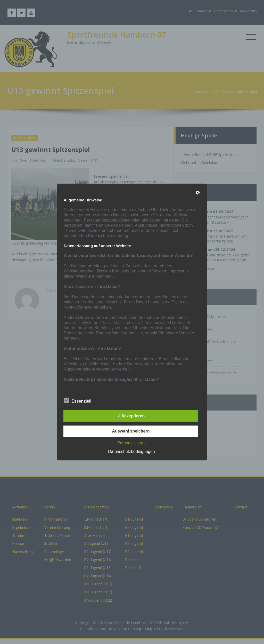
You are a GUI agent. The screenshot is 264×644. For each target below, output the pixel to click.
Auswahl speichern (131, 431)
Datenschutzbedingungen (131, 451)
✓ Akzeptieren (131, 416)
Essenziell (77, 400)
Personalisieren (131, 443)
